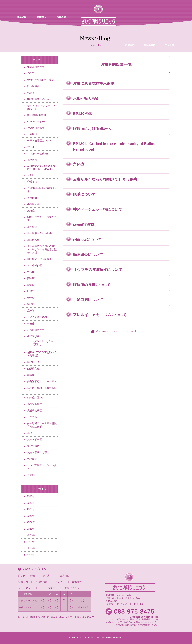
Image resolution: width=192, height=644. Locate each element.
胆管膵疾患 (33, 240)
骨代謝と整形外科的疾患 (41, 80)
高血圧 (31, 278)
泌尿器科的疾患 (36, 67)
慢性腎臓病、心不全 (38, 452)
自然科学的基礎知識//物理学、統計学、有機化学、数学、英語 (42, 249)
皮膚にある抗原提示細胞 (94, 83)
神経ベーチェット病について (98, 209)
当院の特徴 (150, 21)
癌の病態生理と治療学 (40, 233)
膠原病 (31, 285)
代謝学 (31, 93)
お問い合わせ (72, 588)
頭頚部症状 (33, 362)
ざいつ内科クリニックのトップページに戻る (117, 331)
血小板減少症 (35, 265)
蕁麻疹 (31, 324)
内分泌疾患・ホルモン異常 (42, 381)
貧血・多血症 (35, 439)
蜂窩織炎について (88, 255)
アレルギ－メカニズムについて (100, 315)
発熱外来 (32, 417)
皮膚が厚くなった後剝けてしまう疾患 (105, 179)
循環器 (31, 304)
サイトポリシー (49, 588)
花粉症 (31, 175)
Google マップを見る (34, 569)
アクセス (170, 21)
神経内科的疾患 (36, 128)
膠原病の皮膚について (92, 285)
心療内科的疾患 (36, 330)
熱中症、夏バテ (36, 398)
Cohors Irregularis (37, 122)
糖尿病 (31, 375)
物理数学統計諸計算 (38, 99)
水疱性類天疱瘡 (86, 99)
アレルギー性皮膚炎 (38, 154)
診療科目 (65, 576)
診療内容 (61, 17)
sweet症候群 (84, 224)
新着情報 (32, 134)
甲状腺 (31, 272)
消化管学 (32, 73)
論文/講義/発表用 (37, 115)
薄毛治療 (32, 160)
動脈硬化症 (33, 369)
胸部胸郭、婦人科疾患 (40, 259)
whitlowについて (87, 240)
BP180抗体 (82, 114)
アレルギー (33, 147)
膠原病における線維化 (92, 129)
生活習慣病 (33, 336)
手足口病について (88, 300)
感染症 (31, 211)
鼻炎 (30, 433)
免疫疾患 (32, 459)
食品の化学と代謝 (37, 317)
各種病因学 (33, 204)
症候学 (31, 311)
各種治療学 (33, 198)
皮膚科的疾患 (35, 410)
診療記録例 (33, 86)
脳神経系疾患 (35, 404)
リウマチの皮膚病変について (98, 270)
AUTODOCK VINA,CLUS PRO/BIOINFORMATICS (41, 168)
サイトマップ (25, 588)
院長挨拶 (22, 17)
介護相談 (32, 182)
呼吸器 (31, 291)
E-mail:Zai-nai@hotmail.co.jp (144, 617)
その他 (31, 475)
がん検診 (32, 227)
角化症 (79, 164)
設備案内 (130, 21)
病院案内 (42, 17)
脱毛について (84, 194)
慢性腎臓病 (33, 446)
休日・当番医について (40, 141)
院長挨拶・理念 (27, 576)
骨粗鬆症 (32, 298)
